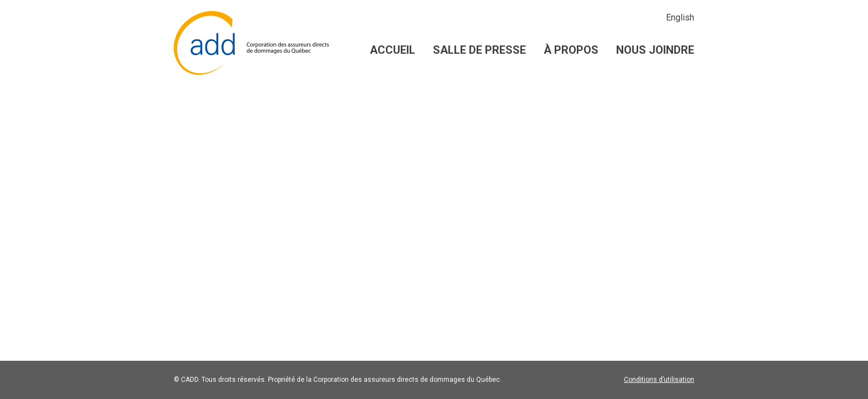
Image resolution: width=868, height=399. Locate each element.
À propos (571, 50)
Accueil (392, 50)
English (680, 17)
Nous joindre (655, 50)
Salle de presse (479, 50)
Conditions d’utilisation (659, 380)
